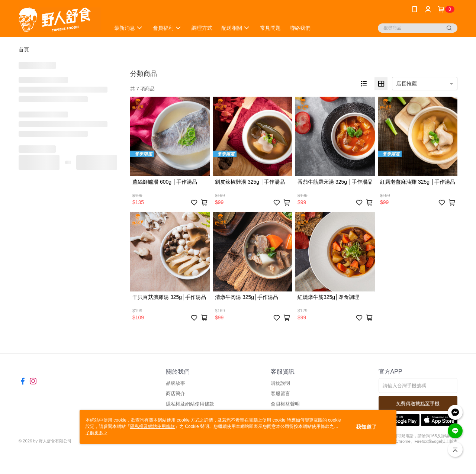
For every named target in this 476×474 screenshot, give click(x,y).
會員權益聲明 (285, 404)
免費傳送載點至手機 (418, 404)
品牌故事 (176, 383)
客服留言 (280, 394)
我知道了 (366, 427)
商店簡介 (176, 394)
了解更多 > (96, 433)
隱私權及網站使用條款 (190, 404)
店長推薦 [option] (406, 84)
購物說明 (280, 383)
